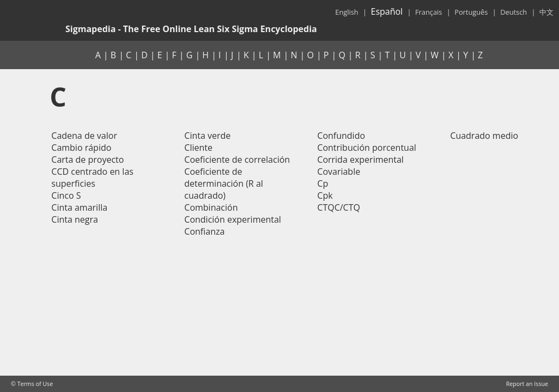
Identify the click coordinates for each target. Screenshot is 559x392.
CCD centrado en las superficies (92, 177)
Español (387, 11)
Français (429, 12)
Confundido (341, 136)
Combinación (211, 207)
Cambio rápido (81, 148)
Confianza (204, 231)
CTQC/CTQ (339, 207)
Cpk (325, 195)
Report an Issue (527, 384)
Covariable (339, 171)
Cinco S (66, 195)
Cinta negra (75, 219)
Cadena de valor (84, 136)
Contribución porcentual (367, 148)
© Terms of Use (32, 384)
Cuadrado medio (484, 136)
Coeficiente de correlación (237, 160)
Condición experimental (233, 219)
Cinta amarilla (79, 207)
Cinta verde (207, 136)
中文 (546, 12)
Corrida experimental (360, 160)
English (347, 12)
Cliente (198, 148)
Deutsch (514, 12)
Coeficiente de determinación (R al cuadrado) (224, 183)
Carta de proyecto (87, 160)
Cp (323, 183)
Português (471, 12)
